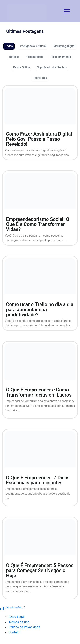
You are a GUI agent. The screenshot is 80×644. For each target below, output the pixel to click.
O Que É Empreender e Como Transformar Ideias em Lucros (39, 392)
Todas (9, 46)
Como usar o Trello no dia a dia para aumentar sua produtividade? (40, 310)
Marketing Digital (64, 46)
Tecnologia (40, 78)
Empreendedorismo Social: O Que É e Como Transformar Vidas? (38, 224)
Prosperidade (35, 57)
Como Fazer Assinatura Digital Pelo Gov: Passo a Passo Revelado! (39, 139)
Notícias (14, 57)
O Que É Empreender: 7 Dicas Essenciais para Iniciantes (38, 480)
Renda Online (22, 67)
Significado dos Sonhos (52, 67)
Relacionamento (61, 57)
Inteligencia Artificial (33, 46)
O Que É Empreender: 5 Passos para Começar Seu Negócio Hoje (40, 571)
